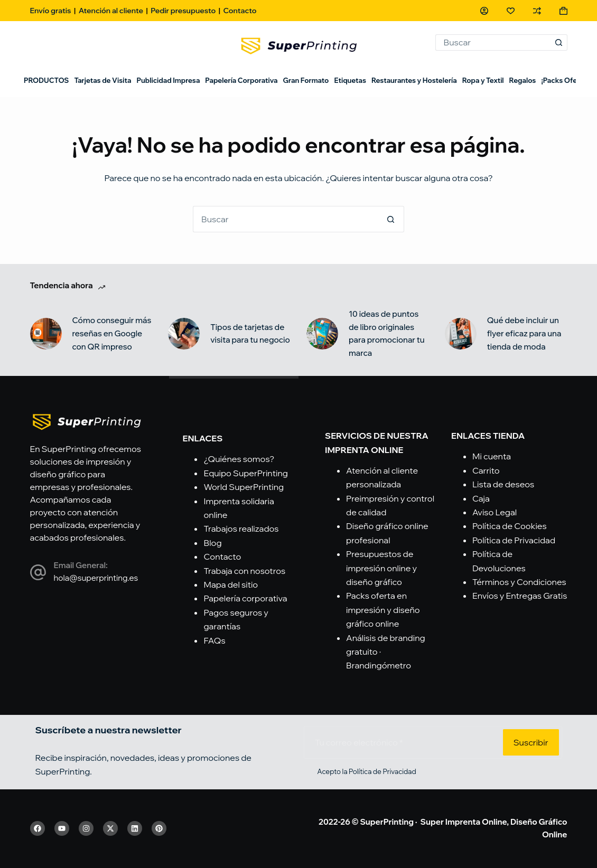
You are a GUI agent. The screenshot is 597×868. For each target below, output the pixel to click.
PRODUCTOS (46, 80)
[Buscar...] (493, 43)
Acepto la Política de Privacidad (366, 771)
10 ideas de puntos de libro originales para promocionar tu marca (387, 333)
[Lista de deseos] (511, 11)
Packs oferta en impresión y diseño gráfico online (383, 610)
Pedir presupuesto (183, 11)
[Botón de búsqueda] (559, 43)
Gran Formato (306, 80)
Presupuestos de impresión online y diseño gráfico (381, 568)
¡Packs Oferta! (565, 80)
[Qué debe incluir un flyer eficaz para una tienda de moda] (461, 334)
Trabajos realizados (241, 529)
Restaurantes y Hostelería (414, 80)
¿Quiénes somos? (239, 459)
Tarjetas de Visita (102, 80)
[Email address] (402, 742)
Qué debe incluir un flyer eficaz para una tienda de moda (524, 333)
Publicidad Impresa (168, 80)
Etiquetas (350, 80)
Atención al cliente (111, 11)
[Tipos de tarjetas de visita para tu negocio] (184, 334)
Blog (212, 543)
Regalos (523, 80)
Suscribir (531, 742)
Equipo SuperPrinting (245, 473)
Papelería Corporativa (241, 80)
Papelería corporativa (245, 598)
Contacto (240, 11)
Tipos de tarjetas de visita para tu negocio (250, 334)
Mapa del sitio (231, 584)
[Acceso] (484, 11)
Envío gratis (51, 11)
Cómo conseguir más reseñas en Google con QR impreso (112, 333)
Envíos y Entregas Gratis (520, 596)
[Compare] (537, 11)
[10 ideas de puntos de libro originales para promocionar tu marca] (322, 334)
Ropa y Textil (483, 80)
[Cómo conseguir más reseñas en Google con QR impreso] (46, 334)
